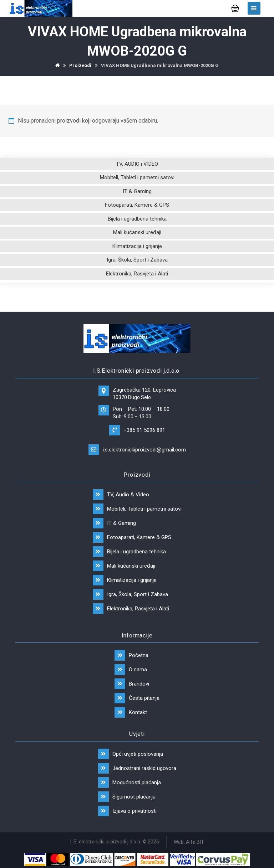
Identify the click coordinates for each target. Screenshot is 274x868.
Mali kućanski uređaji (137, 232)
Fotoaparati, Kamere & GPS (137, 205)
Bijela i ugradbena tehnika (137, 219)
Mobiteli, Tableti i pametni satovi (137, 177)
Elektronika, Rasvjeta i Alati (137, 274)
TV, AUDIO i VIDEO (137, 164)
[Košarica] (235, 8)
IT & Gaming (137, 191)
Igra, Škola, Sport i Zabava (137, 260)
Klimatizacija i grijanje (137, 246)
